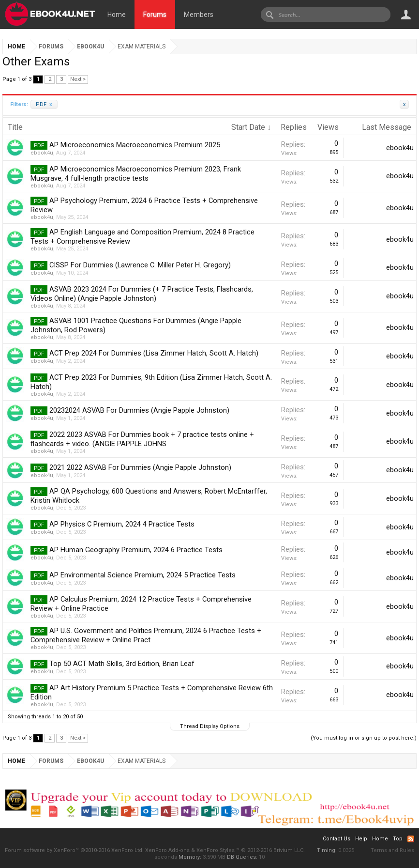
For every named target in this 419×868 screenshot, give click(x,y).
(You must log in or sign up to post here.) (364, 738)
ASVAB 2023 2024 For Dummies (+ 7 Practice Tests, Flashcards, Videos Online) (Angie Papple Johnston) (142, 294)
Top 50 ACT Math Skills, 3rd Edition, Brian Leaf (122, 664)
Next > (78, 79)
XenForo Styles (216, 850)
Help (361, 839)
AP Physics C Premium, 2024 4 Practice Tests (122, 524)
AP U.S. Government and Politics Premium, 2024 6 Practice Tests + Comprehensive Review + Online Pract (146, 635)
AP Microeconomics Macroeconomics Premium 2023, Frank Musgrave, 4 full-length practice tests (136, 174)
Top (398, 839)
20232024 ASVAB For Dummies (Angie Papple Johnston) (139, 410)
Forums (155, 15)
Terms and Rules (392, 850)
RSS (411, 839)
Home (117, 15)
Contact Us (337, 839)
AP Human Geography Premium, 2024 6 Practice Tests (136, 550)
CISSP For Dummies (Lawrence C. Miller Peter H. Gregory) (140, 265)
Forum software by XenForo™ (74, 850)
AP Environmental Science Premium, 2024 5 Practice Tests (142, 575)
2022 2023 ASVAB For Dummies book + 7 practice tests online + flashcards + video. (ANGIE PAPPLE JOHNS (142, 439)
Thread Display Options (210, 726)
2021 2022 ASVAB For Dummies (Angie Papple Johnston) (140, 467)
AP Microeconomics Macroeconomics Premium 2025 (135, 145)
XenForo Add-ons (167, 850)
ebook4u (42, 153)
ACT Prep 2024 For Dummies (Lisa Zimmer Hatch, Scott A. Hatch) (154, 353)
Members (199, 15)
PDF (44, 104)
